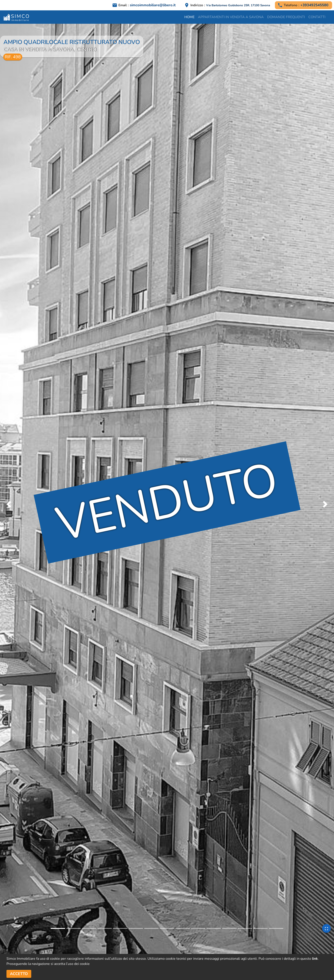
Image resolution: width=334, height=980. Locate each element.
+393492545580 (314, 5)
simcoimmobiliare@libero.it (153, 5)
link (315, 959)
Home (189, 17)
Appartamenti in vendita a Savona (231, 17)
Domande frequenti (286, 17)
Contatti (317, 17)
